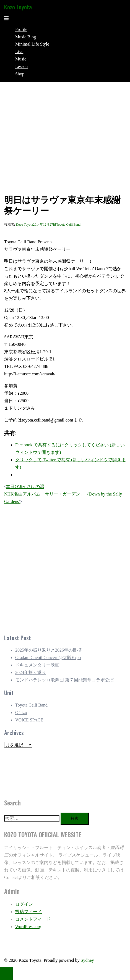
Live (19, 52)
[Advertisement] (61, 568)
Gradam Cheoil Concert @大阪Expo (48, 658)
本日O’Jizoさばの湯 (25, 487)
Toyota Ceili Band (68, 225)
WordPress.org (28, 927)
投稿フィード (28, 912)
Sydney (87, 960)
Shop (20, 74)
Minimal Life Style (32, 44)
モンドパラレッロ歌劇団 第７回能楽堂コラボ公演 (64, 680)
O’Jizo (21, 712)
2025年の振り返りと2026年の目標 (48, 650)
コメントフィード (33, 919)
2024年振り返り (31, 672)
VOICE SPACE (29, 720)
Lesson (21, 66)
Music (21, 59)
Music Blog (26, 37)
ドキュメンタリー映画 (37, 665)
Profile (21, 29)
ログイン (24, 904)
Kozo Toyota (18, 7)
